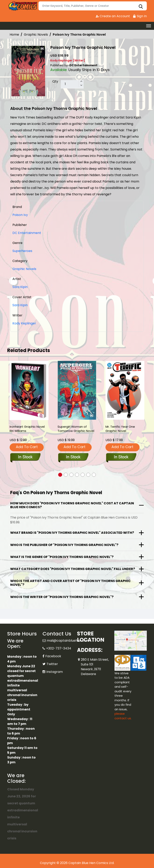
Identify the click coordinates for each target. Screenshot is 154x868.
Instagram (55, 671)
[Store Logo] (22, 6)
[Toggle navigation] (149, 26)
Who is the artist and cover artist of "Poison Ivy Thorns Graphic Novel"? (70, 582)
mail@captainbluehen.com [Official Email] (68, 640)
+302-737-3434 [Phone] (59, 648)
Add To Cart (27, 446)
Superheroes (23, 251)
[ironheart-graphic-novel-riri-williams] (29, 390)
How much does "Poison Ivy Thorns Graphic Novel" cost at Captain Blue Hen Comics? (72, 505)
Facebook (53, 656)
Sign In (140, 16)
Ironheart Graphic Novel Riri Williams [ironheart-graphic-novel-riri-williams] (27, 428)
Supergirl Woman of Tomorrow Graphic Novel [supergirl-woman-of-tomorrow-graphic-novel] (76, 428)
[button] (60, 474)
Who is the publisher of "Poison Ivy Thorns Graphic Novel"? (64, 544)
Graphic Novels (36, 35)
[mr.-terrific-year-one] (125, 390)
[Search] (93, 6)
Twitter (52, 663)
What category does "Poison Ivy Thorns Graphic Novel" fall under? (73, 568)
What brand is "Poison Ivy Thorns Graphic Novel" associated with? (72, 532)
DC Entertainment (27, 233)
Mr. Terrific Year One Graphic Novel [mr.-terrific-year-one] (120, 428)
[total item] (72, 84)
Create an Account (113, 16)
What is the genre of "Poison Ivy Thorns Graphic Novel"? (62, 556)
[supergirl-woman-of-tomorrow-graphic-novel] (77, 390)
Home (14, 35)
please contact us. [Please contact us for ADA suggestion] (123, 715)
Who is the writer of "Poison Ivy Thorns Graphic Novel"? (62, 596)
